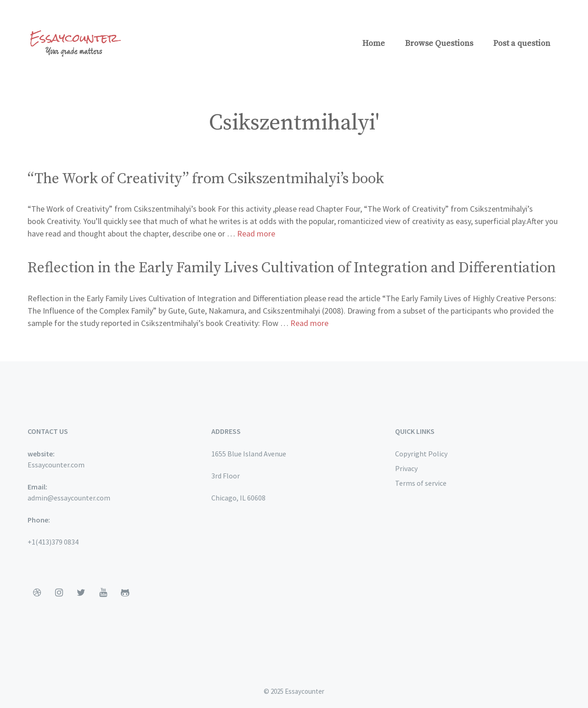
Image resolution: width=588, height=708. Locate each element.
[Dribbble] (37, 593)
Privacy (406, 468)
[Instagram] (59, 593)
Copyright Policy (421, 454)
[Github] (125, 593)
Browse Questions (439, 43)
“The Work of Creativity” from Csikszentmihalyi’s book (206, 179)
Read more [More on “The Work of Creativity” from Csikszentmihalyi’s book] (256, 233)
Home (374, 43)
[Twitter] (81, 593)
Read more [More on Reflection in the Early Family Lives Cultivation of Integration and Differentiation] (309, 323)
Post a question (522, 43)
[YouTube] (103, 593)
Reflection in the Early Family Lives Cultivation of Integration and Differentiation (292, 268)
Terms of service (421, 483)
